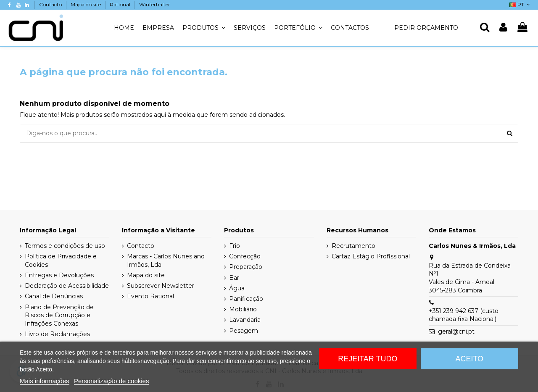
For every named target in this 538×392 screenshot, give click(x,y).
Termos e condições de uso (65, 246)
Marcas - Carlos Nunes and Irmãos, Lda (166, 260)
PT (521, 4)
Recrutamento (353, 246)
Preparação (246, 267)
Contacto (51, 4)
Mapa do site (86, 4)
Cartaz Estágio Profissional (371, 256)
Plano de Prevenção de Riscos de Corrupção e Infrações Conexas (59, 315)
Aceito (469, 359)
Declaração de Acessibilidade (67, 286)
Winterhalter (155, 4)
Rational (121, 4)
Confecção (245, 256)
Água (237, 288)
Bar (234, 278)
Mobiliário (243, 309)
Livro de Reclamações (57, 334)
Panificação (246, 299)
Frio (235, 246)
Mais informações (45, 381)
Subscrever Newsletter (161, 286)
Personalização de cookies (111, 381)
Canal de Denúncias (54, 296)
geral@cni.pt (456, 331)
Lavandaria (245, 320)
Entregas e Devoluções (59, 275)
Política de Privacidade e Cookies (61, 260)
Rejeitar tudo (368, 359)
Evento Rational (150, 296)
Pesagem (244, 331)
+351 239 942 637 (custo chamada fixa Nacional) (464, 315)
